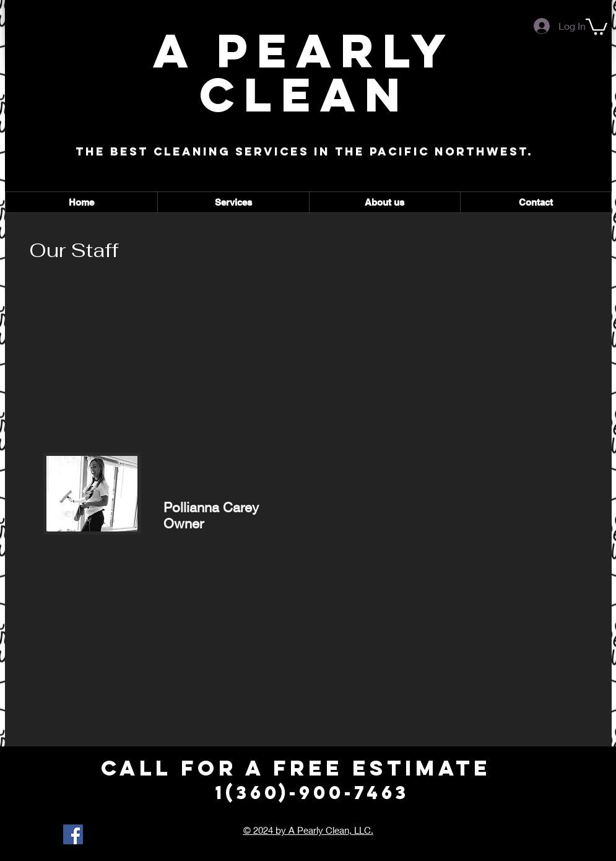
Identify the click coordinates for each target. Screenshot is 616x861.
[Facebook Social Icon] (73, 834)
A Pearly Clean (304, 72)
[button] (596, 26)
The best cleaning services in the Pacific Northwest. (304, 151)
